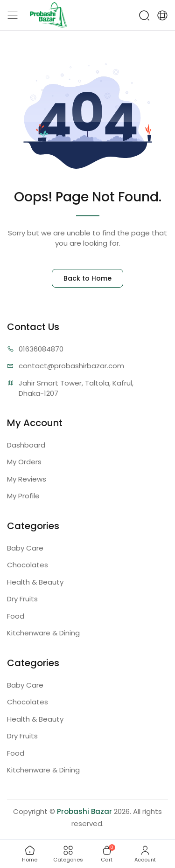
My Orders (24, 462)
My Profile (23, 496)
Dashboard (26, 445)
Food (16, 616)
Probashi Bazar (84, 811)
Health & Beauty (35, 582)
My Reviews (27, 479)
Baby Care (25, 548)
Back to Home (87, 278)
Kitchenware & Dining (43, 633)
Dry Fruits (22, 599)
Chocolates (28, 565)
